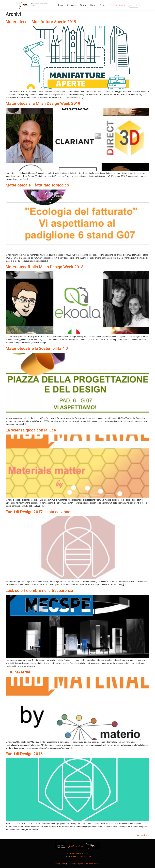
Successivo (143, 835)
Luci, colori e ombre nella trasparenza (39, 590)
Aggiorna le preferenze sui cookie (89, 864)
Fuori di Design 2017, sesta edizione (38, 512)
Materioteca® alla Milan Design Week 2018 (45, 267)
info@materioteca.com (77, 853)
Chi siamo (72, 5)
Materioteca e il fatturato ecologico (37, 185)
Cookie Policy (72, 864)
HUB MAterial (18, 672)
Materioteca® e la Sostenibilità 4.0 (37, 348)
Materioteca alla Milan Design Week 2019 (43, 103)
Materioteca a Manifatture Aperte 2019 (41, 22)
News (103, 5)
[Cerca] (137, 5)
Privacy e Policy (61, 864)
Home (61, 5)
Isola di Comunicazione (81, 856)
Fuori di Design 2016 (24, 754)
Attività (83, 5)
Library (93, 5)
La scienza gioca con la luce (31, 430)
